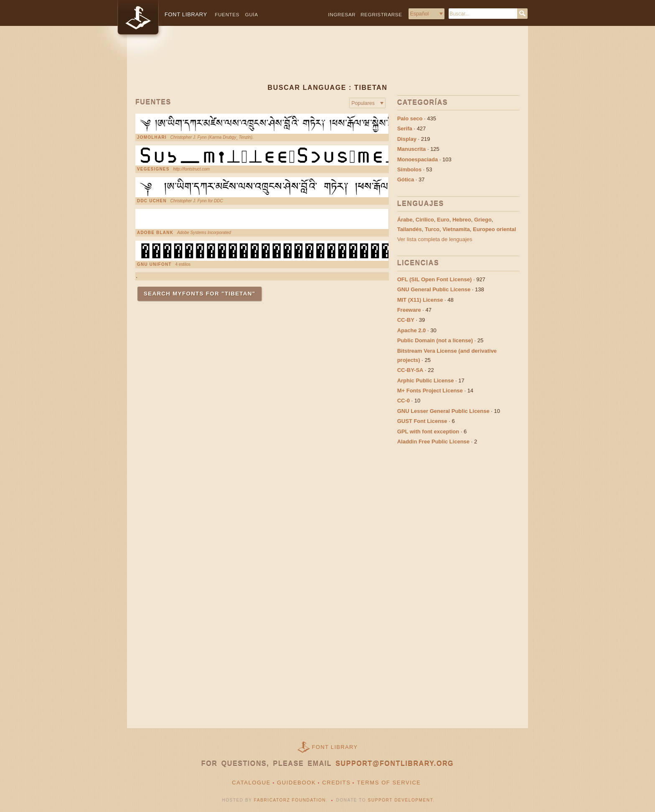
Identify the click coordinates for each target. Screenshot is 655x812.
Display (407, 139)
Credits (336, 783)
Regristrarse (381, 14)
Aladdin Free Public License (433, 442)
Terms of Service (389, 783)
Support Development (401, 800)
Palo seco (410, 118)
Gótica (406, 179)
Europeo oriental (494, 229)
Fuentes (227, 14)
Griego (483, 220)
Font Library (335, 747)
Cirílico (425, 220)
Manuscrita (412, 149)
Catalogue (251, 783)
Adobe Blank (155, 233)
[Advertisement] (327, 61)
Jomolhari (152, 137)
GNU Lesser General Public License (443, 411)
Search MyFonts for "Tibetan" (199, 294)
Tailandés (410, 229)
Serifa (405, 129)
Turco (432, 229)
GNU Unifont (154, 265)
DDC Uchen (152, 201)
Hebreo (462, 220)
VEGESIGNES (153, 169)
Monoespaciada (418, 159)
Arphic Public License (426, 381)
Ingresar (342, 14)
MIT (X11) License (420, 300)
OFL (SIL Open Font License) (435, 279)
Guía (252, 14)
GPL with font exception (428, 431)
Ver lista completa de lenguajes (435, 239)
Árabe (405, 220)
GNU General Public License (434, 289)
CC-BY (406, 320)
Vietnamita (456, 229)
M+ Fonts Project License (430, 391)
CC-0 (404, 401)
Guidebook (296, 783)
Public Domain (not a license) (435, 340)
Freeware (409, 310)
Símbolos (410, 169)
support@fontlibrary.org (395, 764)
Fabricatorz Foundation (290, 800)
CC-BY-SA (410, 370)
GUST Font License (422, 421)
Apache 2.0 (412, 330)
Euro (443, 220)
